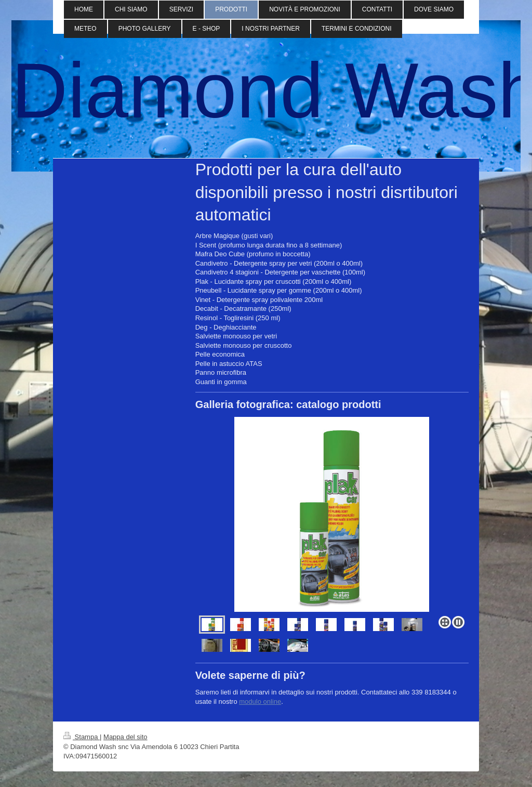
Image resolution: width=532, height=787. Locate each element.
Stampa (82, 737)
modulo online (260, 701)
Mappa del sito (125, 737)
